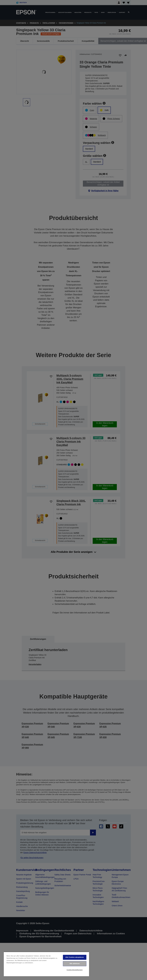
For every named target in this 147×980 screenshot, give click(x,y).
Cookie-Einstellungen (75, 970)
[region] (46, 964)
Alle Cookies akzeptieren (75, 957)
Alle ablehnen (75, 964)
